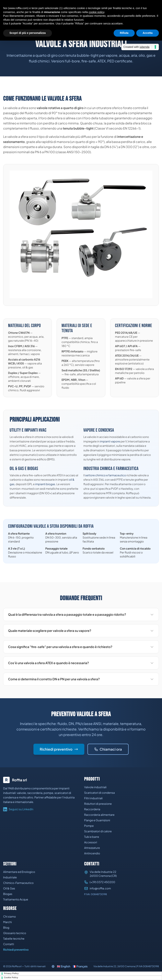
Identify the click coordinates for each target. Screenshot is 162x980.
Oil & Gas (9, 888)
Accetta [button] (148, 33)
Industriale (10, 877)
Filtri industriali (93, 798)
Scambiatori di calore (98, 831)
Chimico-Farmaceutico (18, 883)
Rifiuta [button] (124, 33)
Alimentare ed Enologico (19, 872)
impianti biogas (45, 484)
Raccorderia (92, 809)
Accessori (91, 842)
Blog (6, 928)
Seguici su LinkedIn (18, 809)
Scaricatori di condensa (99, 793)
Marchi (7, 922)
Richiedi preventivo (59, 749)
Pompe (89, 826)
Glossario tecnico (15, 933)
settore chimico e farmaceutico (105, 475)
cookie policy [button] (96, 12)
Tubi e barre (92, 837)
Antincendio (92, 853)
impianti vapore (110, 441)
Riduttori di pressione (98, 804)
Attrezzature (92, 848)
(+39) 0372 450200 (102, 882)
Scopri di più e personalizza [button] (28, 33)
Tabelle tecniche (14, 939)
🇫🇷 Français (80, 966)
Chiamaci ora (108, 749)
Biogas (8, 894)
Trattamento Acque (16, 899)
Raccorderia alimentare (99, 815)
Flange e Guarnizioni (97, 820)
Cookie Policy (11, 978)
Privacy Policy (11, 974)
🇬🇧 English (64, 966)
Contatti (9, 944)
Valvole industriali (95, 787)
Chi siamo (10, 917)
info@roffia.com (100, 888)
